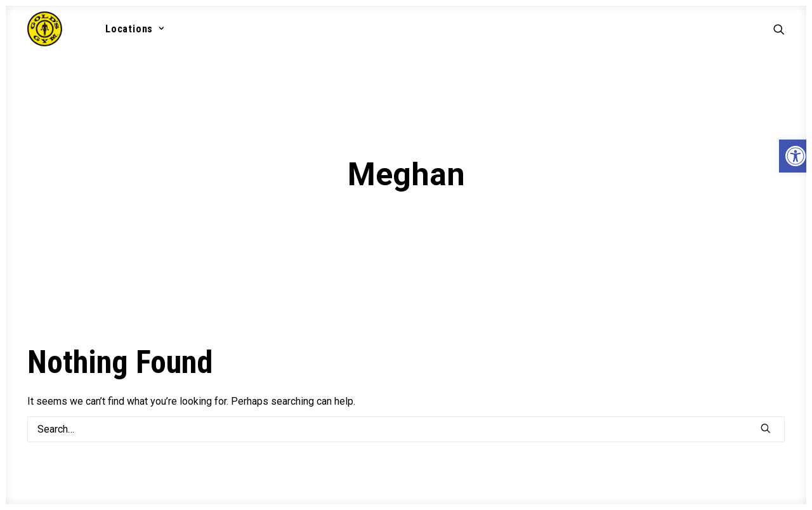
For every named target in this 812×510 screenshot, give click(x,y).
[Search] (406, 422)
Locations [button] (135, 29)
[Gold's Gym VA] (45, 29)
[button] (779, 29)
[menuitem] (130, 29)
